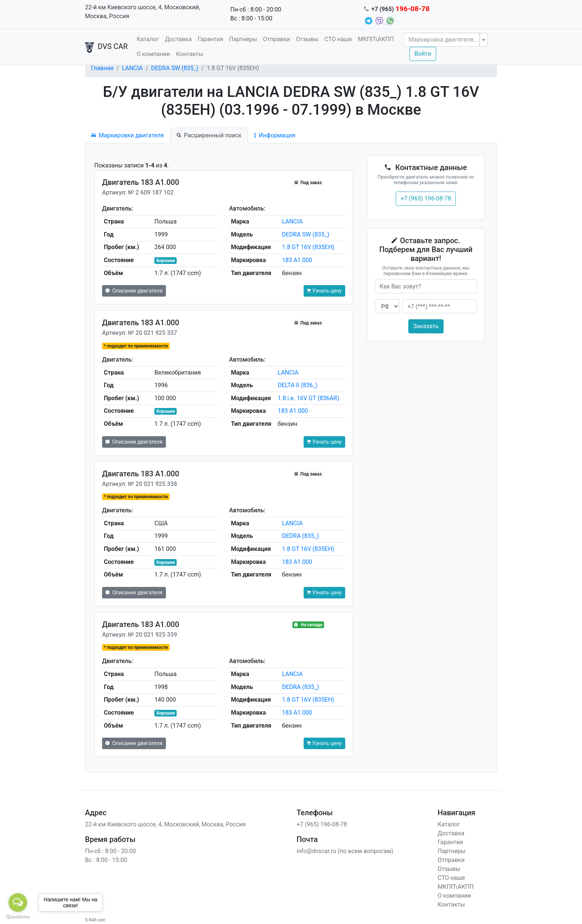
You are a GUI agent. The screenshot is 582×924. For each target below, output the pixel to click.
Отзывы (307, 39)
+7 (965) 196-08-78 (426, 198)
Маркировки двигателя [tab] (128, 135)
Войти (423, 54)
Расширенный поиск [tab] (209, 135)
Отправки (277, 39)
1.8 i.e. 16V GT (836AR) (308, 398)
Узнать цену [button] (324, 291)
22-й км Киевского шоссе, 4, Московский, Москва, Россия (143, 12)
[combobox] (445, 40)
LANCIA (132, 68)
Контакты (189, 54)
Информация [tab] (275, 135)
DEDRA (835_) (301, 536)
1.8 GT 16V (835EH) (308, 247)
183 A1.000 (297, 260)
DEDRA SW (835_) (175, 68)
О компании (153, 54)
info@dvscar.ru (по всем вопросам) (345, 851)
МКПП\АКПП (376, 39)
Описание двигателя (134, 291)
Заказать (426, 326)
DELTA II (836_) (297, 385)
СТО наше (338, 39)
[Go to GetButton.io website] (18, 917)
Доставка (178, 39)
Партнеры (243, 39)
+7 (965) (401, 9)
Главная (102, 68)
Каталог (148, 39)
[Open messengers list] (18, 902)
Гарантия (211, 39)
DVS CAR (106, 47)
